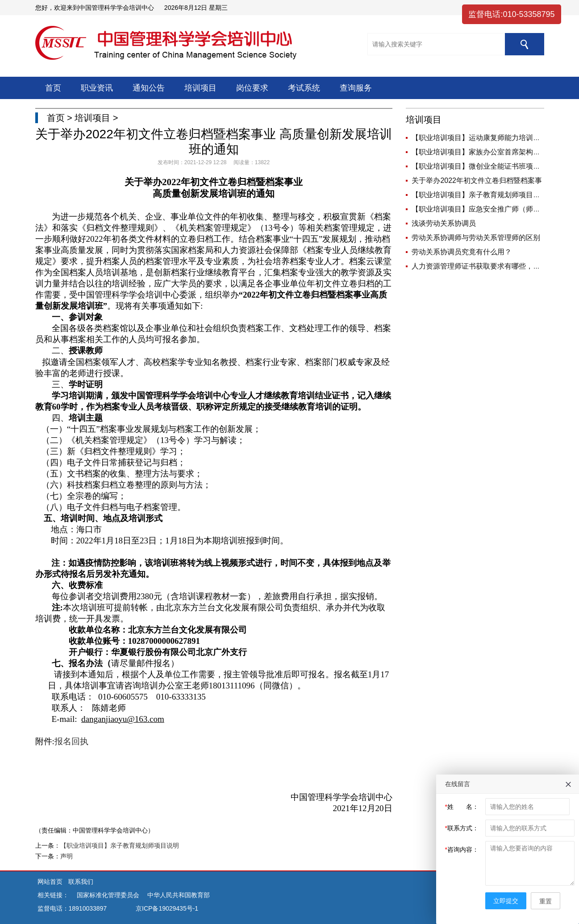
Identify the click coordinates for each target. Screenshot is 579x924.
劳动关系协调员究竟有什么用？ (462, 252)
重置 (546, 901)
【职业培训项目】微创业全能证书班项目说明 (483, 166)
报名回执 (71, 741)
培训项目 (200, 88)
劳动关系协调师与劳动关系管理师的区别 (476, 238)
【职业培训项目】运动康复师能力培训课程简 (483, 138)
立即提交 (506, 901)
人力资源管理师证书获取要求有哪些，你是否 (483, 266)
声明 (67, 856)
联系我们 (81, 882)
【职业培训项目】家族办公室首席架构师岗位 (483, 152)
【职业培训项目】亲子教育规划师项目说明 (120, 845)
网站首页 (51, 882)
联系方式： (462, 828)
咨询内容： (462, 849)
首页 (53, 88)
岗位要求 (252, 88)
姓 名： (462, 807)
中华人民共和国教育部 (179, 895)
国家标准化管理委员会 (108, 895)
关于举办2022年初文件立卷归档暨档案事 (477, 180)
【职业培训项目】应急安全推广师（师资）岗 (483, 209)
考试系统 (304, 88)
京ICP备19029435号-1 (167, 908)
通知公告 (149, 88)
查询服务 (356, 88)
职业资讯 (97, 88)
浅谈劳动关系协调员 (444, 223)
